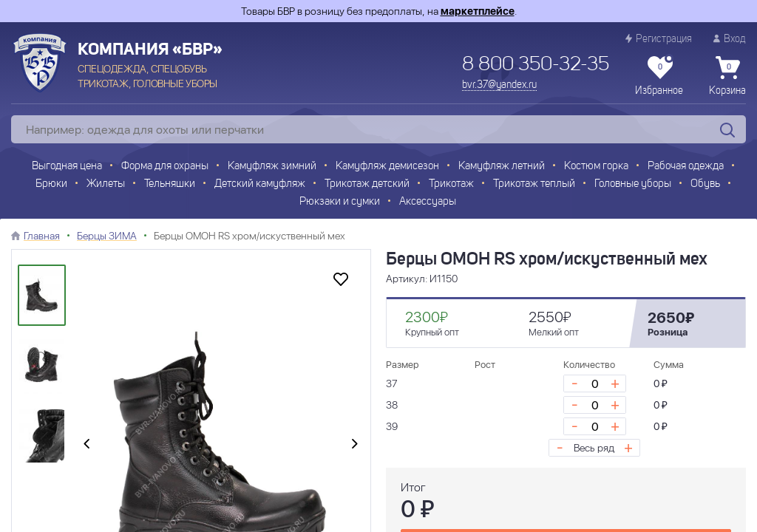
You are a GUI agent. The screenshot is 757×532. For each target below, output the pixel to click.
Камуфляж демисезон (387, 167)
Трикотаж (451, 184)
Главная (42, 236)
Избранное (659, 76)
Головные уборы (633, 184)
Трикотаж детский (367, 184)
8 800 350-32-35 (536, 65)
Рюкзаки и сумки (340, 202)
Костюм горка (596, 167)
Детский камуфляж (260, 184)
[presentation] (86, 444)
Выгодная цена (67, 167)
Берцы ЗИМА (107, 236)
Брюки (51, 184)
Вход (730, 39)
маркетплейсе (478, 11)
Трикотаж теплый (534, 184)
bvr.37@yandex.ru (499, 85)
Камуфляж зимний (272, 167)
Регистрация (659, 39)
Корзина (727, 76)
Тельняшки (170, 184)
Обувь (705, 184)
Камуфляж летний (502, 167)
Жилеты (106, 184)
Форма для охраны (165, 167)
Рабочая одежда (686, 167)
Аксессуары (428, 202)
